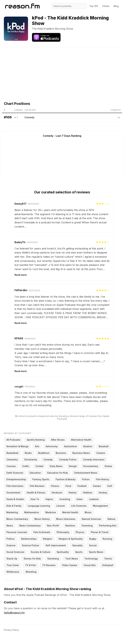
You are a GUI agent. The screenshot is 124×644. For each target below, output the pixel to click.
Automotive (70, 446)
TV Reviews (49, 565)
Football (82, 486)
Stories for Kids (32, 559)
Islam (79, 499)
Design (73, 466)
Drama (108, 466)
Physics (80, 532)
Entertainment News (86, 473)
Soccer (93, 545)
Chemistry (12, 460)
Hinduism (57, 493)
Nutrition (70, 526)
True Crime (13, 565)
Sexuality (77, 545)
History (73, 493)
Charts (106, 6)
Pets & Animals (42, 532)
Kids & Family (14, 506)
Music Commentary (17, 519)
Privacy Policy (11, 630)
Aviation (88, 446)
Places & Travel (100, 532)
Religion (48, 539)
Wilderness (13, 572)
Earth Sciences (15, 473)
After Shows (58, 440)
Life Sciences (79, 506)
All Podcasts (13, 440)
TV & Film (30, 565)
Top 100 (94, 6)
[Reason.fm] (22, 6)
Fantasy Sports (41, 479)
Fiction (86, 479)
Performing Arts (108, 526)
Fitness (55, 486)
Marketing (12, 512)
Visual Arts (90, 565)
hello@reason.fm (14, 613)
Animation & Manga (17, 446)
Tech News (72, 559)
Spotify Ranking (36, 440)
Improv (49, 499)
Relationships (29, 539)
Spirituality (63, 552)
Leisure (61, 506)
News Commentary (30, 526)
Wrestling (31, 572)
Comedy (29, 117)
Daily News (56, 466)
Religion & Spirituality (71, 539)
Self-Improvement (56, 545)
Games (97, 486)
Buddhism (44, 453)
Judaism (94, 499)
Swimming (53, 559)
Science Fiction (31, 545)
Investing (65, 499)
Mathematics (32, 512)
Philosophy (63, 532)
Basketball (12, 453)
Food (68, 486)
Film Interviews (15, 486)
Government (13, 493)
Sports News (96, 552)
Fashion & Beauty (66, 479)
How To (35, 499)
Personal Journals (17, 532)
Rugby (93, 539)
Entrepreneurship (16, 479)
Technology (91, 559)
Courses (11, 466)
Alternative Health (81, 440)
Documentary (91, 466)
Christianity (31, 460)
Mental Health (70, 512)
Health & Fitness (36, 493)
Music (88, 512)
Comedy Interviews (94, 460)
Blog (116, 6)
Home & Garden (15, 499)
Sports (79, 552)
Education (35, 473)
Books (28, 453)
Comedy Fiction (68, 460)
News (10, 526)
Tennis (108, 559)
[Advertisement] (63, 70)
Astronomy (52, 446)
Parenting (87, 526)
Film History (103, 479)
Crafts (26, 466)
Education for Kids (58, 473)
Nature (111, 519)
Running (107, 539)
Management (100, 506)
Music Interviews (66, 519)
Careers (101, 453)
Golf (110, 486)
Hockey (103, 493)
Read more (21, 275)
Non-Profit (53, 526)
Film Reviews (37, 486)
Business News (81, 453)
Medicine (51, 512)
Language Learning (39, 506)
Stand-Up (12, 559)
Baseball (104, 446)
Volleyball (108, 565)
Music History (42, 519)
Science (11, 545)
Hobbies (88, 493)
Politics (11, 539)
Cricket (39, 466)
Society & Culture (41, 552)
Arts (37, 446)
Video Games (70, 565)
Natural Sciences (91, 519)
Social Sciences (15, 552)
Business (61, 453)
